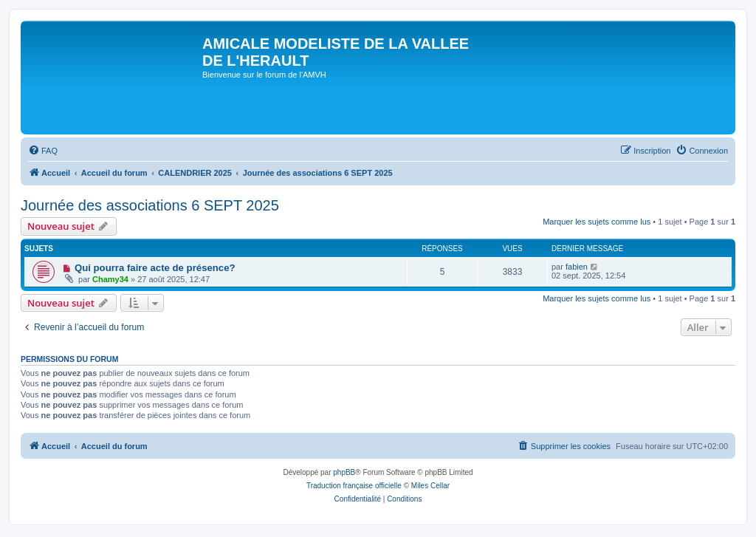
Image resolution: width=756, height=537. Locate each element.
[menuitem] (43, 151)
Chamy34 (110, 279)
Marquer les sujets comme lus (597, 222)
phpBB (344, 472)
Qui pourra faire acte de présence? (155, 268)
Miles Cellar (430, 486)
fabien (577, 267)
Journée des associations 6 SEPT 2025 (150, 205)
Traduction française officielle (354, 486)
